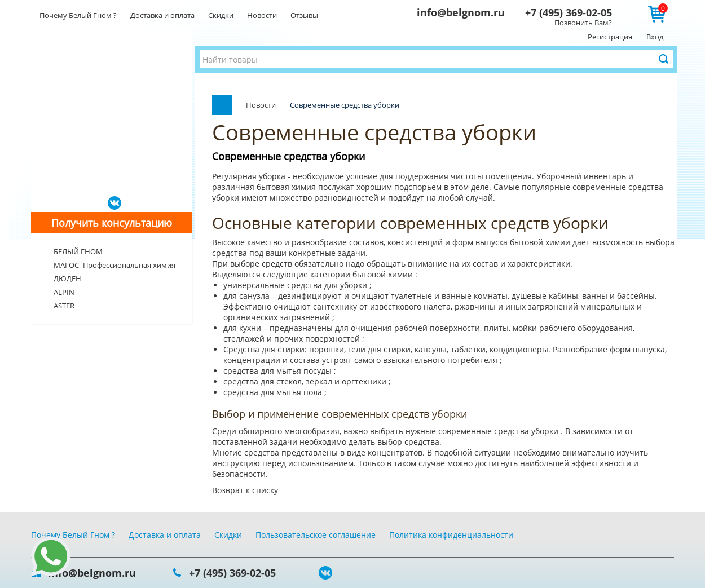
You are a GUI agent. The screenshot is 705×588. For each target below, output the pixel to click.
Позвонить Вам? (583, 23)
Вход (655, 37)
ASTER (64, 306)
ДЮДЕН (67, 278)
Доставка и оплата (162, 15)
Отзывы (304, 15)
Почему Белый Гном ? (78, 15)
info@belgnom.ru (461, 12)
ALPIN (64, 292)
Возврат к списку (245, 490)
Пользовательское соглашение (316, 535)
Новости (262, 15)
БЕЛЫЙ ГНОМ (78, 251)
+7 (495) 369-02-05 (569, 12)
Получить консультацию (112, 223)
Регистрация (610, 37)
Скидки (221, 15)
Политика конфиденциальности (451, 535)
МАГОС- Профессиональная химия (114, 265)
